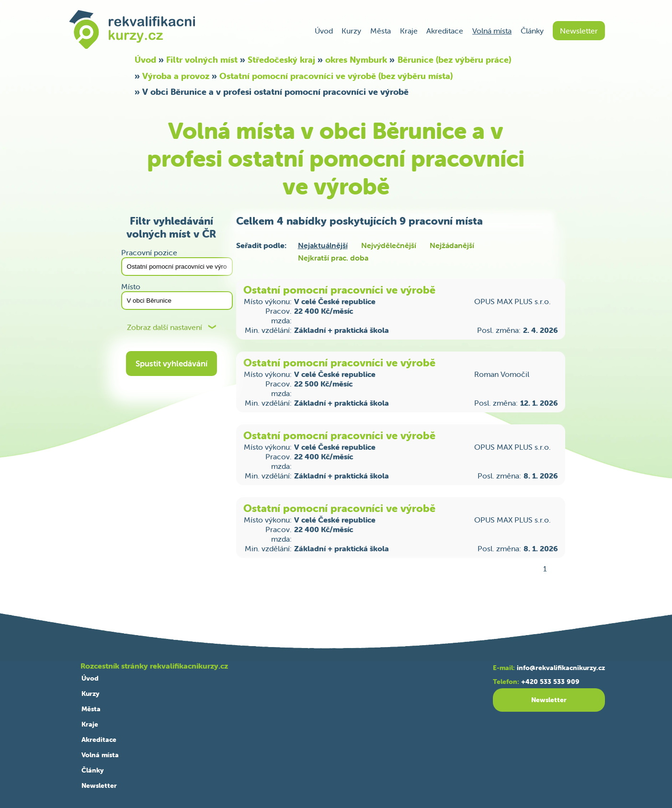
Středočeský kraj (281, 60)
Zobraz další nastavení (165, 327)
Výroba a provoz (176, 76)
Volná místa (492, 31)
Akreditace (445, 31)
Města (381, 31)
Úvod (324, 31)
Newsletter (579, 31)
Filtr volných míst (202, 60)
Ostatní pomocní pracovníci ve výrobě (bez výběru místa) (336, 76)
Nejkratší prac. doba (333, 258)
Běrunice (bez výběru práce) (454, 60)
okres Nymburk (356, 60)
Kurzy (351, 31)
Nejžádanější (452, 245)
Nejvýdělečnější (389, 245)
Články (532, 31)
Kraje (409, 31)
